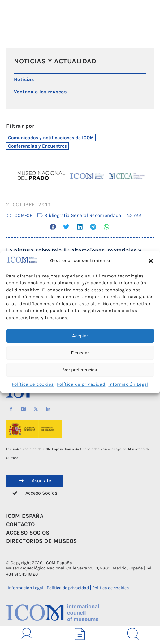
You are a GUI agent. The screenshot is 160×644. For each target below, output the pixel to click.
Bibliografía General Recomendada (83, 215)
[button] (151, 261)
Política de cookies (33, 384)
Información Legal (128, 384)
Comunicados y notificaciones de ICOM (51, 138)
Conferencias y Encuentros (37, 146)
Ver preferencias (80, 370)
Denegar (80, 353)
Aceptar (80, 336)
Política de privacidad (81, 384)
